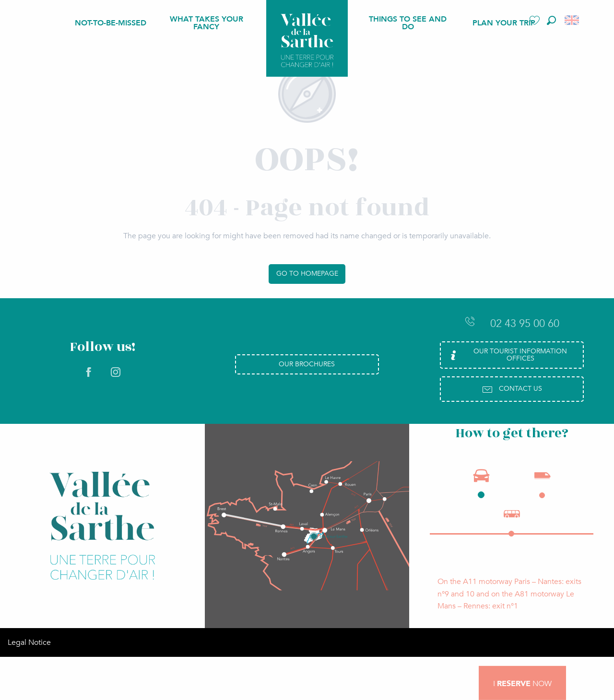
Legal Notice (29, 642)
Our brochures (307, 364)
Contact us (512, 389)
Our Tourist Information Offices (507, 355)
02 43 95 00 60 (512, 323)
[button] (551, 20)
